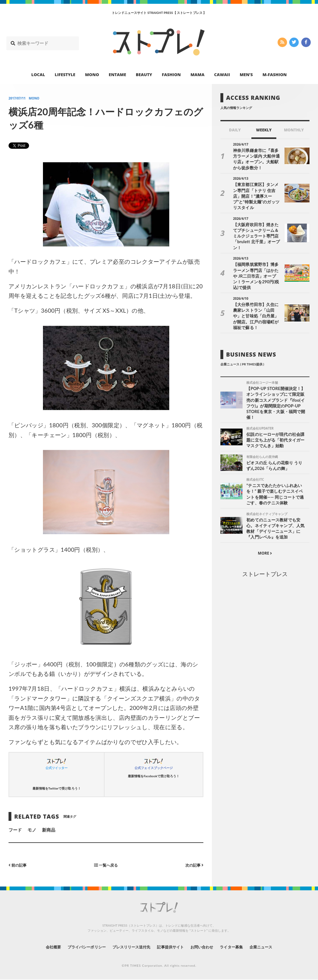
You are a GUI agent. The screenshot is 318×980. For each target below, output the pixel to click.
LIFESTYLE (65, 75)
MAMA (197, 75)
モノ (32, 830)
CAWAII (222, 75)
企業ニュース (278, 947)
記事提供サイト (172, 947)
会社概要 (36, 947)
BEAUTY (144, 75)
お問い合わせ (209, 947)
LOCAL (38, 75)
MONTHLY (294, 130)
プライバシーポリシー (75, 947)
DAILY (235, 130)
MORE (265, 526)
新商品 (49, 830)
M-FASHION (275, 75)
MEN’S (246, 75)
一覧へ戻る (106, 865)
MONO (92, 75)
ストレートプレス (265, 547)
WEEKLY (264, 130)
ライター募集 (243, 947)
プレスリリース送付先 (127, 947)
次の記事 (193, 865)
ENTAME (117, 75)
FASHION (171, 75)
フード (15, 830)
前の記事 (19, 865)
